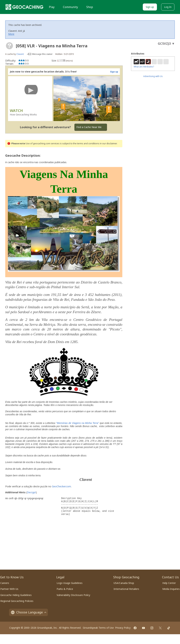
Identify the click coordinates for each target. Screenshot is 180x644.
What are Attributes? (144, 67)
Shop (90, 7)
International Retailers (126, 589)
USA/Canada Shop (124, 583)
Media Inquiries (171, 589)
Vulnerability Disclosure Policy (73, 595)
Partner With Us (9, 589)
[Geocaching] (24, 7)
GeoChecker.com (61, 486)
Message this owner (42, 54)
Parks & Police (65, 589)
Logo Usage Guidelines (70, 583)
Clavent (20, 54)
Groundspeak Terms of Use (98, 628)
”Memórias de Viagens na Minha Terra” (78, 423)
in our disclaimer (108, 143)
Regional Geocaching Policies (17, 601)
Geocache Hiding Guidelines (16, 595)
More (11, 34)
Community (70, 7)
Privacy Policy (123, 628)
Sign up (150, 7)
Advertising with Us (153, 76)
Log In (168, 7)
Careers (5, 583)
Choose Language (28, 612)
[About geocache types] (9, 46)
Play (52, 7)
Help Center (169, 583)
